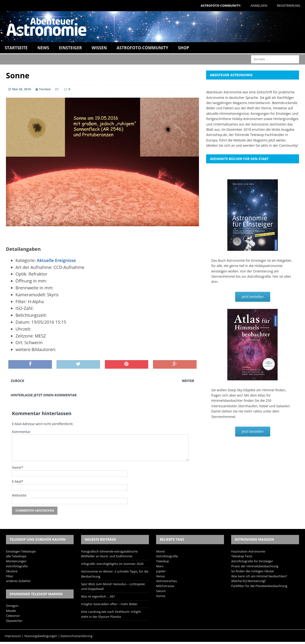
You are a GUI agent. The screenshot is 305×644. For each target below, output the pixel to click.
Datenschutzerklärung (76, 636)
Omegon (12, 606)
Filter (10, 576)
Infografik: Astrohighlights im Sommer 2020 (112, 564)
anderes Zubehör (18, 581)
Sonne (161, 596)
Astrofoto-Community (143, 48)
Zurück (18, 381)
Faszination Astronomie (248, 551)
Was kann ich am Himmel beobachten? (259, 576)
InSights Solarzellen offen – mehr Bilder (109, 604)
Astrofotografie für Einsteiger (252, 561)
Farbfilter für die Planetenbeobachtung (259, 586)
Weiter (188, 381)
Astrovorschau (166, 581)
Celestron (13, 616)
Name (17, 467)
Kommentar (21, 432)
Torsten (45, 89)
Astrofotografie (17, 566)
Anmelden (259, 5)
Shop (184, 48)
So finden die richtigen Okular (253, 571)
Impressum (13, 636)
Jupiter (161, 571)
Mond (160, 551)
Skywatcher (14, 621)
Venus (160, 576)
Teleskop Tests (242, 556)
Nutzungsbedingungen (41, 636)
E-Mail (17, 481)
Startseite (16, 48)
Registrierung (289, 5)
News (43, 48)
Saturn (161, 591)
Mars (160, 566)
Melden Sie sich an (221, 145)
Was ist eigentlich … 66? (98, 596)
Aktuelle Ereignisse (56, 260)
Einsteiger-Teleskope (21, 551)
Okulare (12, 571)
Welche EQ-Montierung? (249, 581)
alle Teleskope (16, 556)
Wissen (99, 48)
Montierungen (16, 561)
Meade (11, 611)
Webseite (19, 495)
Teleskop (163, 561)
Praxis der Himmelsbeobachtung (255, 566)
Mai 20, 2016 (22, 89)
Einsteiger (70, 48)
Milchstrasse (165, 586)
